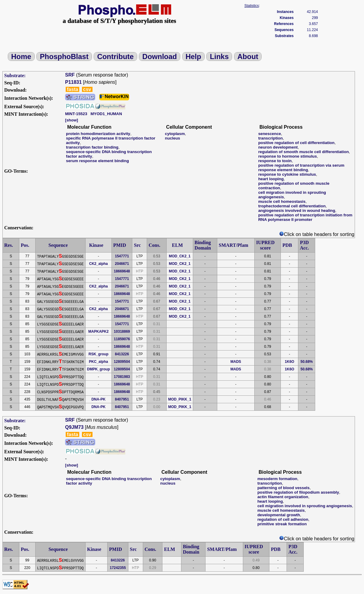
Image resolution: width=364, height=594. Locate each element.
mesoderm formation (277, 479)
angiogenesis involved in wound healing (297, 211)
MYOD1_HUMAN (106, 114)
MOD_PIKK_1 (180, 399)
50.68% (307, 362)
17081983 (122, 377)
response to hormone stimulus (288, 156)
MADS (236, 362)
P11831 (73, 82)
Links (219, 57)
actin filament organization (283, 497)
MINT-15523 (76, 114)
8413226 (122, 354)
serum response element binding (97, 161)
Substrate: (15, 75)
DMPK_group (99, 369)
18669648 (122, 271)
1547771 (122, 256)
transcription (270, 138)
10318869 (122, 332)
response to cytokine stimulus (287, 174)
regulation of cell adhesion (283, 519)
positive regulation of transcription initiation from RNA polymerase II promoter (305, 217)
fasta (72, 89)
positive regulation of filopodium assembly (298, 492)
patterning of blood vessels (283, 488)
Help (193, 57)
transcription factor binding (92, 147)
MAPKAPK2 (98, 332)
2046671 (122, 264)
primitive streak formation (282, 524)
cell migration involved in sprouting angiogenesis (305, 506)
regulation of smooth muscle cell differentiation (304, 152)
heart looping (271, 179)
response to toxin (275, 161)
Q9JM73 (74, 427)
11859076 (122, 339)
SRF (70, 75)
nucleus (172, 138)
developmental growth (279, 515)
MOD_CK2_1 (180, 256)
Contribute (115, 57)
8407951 (122, 399)
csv (87, 89)
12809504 (122, 362)
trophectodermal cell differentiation (292, 206)
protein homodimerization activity (98, 134)
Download (160, 57)
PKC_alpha (98, 362)
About (248, 57)
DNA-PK (98, 399)
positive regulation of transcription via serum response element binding (301, 168)
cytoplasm (175, 134)
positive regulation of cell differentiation (296, 143)
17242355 (118, 568)
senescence (270, 134)
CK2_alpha (99, 264)
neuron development (278, 147)
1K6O (289, 362)
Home (21, 57)
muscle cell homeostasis (282, 201)
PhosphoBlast (64, 57)
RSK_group (99, 354)
